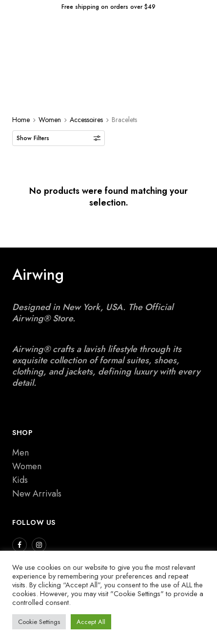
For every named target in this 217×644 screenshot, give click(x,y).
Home (21, 120)
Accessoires (86, 120)
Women (50, 120)
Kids (20, 480)
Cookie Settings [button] (39, 622)
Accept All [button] (91, 622)
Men (20, 453)
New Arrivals (37, 494)
